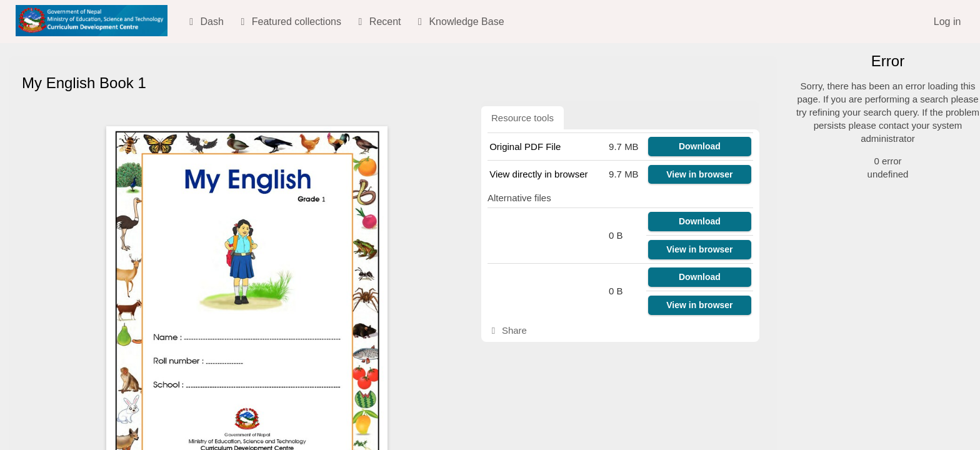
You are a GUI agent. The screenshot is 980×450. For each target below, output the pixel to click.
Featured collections (289, 22)
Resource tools (522, 118)
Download (700, 146)
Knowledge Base (459, 22)
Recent (377, 22)
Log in (947, 22)
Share (507, 330)
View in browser (699, 174)
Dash (204, 22)
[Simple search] (883, 94)
